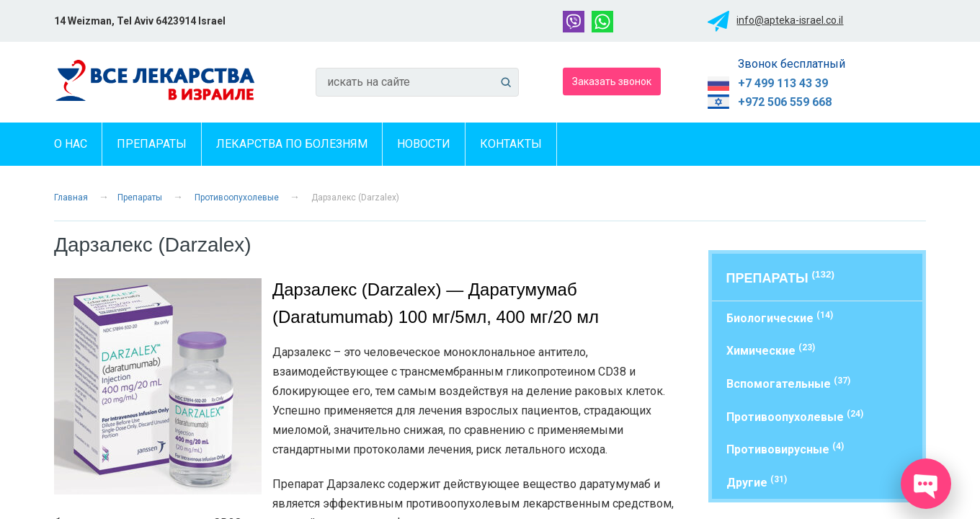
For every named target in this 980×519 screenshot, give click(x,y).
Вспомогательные (788, 383)
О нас (71, 144)
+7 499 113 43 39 (783, 83)
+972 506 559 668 (785, 102)
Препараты (152, 144)
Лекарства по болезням (292, 144)
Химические (771, 350)
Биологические (780, 318)
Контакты (511, 144)
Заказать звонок (612, 81)
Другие (757, 482)
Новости (424, 144)
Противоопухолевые (237, 198)
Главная (71, 198)
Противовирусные (785, 449)
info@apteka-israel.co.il (790, 20)
